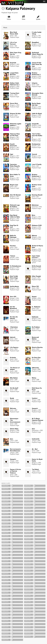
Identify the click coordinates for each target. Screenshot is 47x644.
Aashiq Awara (14, 286)
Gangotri (35, 408)
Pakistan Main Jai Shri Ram (15, 135)
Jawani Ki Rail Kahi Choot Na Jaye (37, 64)
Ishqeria (35, 83)
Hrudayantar (36, 144)
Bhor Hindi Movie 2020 (14, 33)
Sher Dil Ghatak (15, 195)
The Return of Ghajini (15, 369)
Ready (12, 398)
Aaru (33, 429)
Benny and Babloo (35, 338)
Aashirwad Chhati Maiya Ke (37, 53)
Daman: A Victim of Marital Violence (15, 471)
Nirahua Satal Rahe (37, 186)
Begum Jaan (14, 185)
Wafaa (34, 378)
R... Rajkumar (36, 307)
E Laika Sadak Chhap (37, 33)
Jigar (12, 154)
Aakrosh (13, 337)
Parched (13, 246)
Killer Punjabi (36, 276)
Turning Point (15, 93)
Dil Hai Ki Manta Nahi (37, 247)
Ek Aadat (13, 358)
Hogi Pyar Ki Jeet (14, 226)
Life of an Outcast (13, 43)
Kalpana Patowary (20, 8)
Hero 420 (13, 297)
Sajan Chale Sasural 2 (36, 257)
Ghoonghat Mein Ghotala (38, 94)
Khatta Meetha (37, 347)
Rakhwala (35, 317)
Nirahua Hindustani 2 (36, 175)
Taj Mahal (35, 469)
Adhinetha (35, 368)
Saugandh (35, 124)
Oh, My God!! (14, 388)
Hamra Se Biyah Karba (37, 460)
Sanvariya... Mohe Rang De (15, 165)
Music (5, 27)
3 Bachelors (14, 327)
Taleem (13, 256)
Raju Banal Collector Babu (15, 216)
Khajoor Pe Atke (15, 114)
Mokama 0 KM (37, 225)
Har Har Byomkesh (13, 308)
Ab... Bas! (35, 449)
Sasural (34, 154)
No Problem (36, 327)
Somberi (35, 398)
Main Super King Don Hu (16, 53)
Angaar (34, 297)
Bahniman (35, 205)
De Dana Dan (36, 358)
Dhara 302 (35, 286)
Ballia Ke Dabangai (13, 236)
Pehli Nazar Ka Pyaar (37, 389)
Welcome (13, 408)
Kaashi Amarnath (13, 145)
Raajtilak (13, 63)
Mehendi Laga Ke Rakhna (15, 206)
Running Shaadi (37, 195)
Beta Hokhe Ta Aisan (15, 175)
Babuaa (34, 236)
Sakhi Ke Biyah (37, 114)
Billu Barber (14, 378)
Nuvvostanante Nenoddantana (15, 450)
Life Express (14, 347)
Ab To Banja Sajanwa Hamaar (38, 419)
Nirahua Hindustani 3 (36, 74)
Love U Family (37, 164)
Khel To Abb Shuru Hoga (14, 277)
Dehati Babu (14, 429)
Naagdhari (35, 42)
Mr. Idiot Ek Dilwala (14, 318)
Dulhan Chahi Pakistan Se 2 (15, 84)
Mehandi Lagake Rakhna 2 (16, 125)
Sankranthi (36, 439)
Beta (33, 215)
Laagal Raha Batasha (14, 74)
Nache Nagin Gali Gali (36, 104)
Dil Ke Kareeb (36, 266)
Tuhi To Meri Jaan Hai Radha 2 (37, 136)
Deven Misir (14, 103)
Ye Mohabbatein (16, 266)
